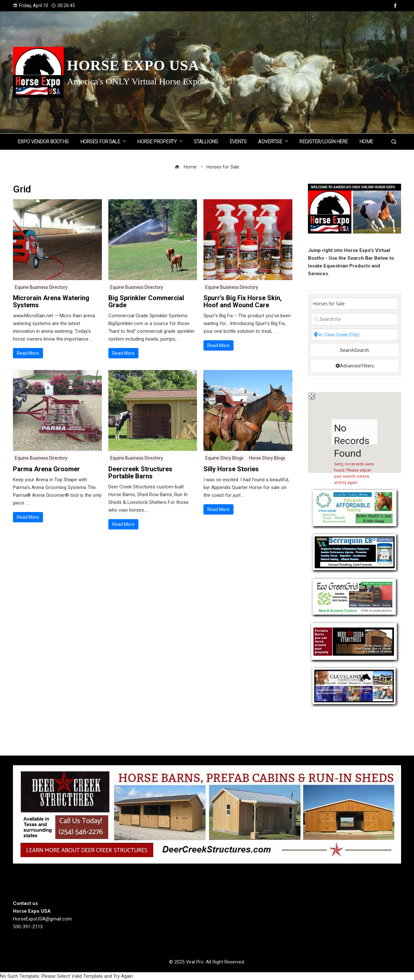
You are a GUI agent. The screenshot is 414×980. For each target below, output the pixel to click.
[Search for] (354, 319)
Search (354, 350)
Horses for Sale (104, 141)
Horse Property (160, 141)
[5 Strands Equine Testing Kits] (354, 508)
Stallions (206, 142)
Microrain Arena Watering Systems (51, 301)
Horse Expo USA (133, 65)
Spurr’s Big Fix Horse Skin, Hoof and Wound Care (243, 301)
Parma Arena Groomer (46, 469)
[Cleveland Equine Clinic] (354, 687)
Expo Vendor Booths (43, 142)
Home (366, 142)
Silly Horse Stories (231, 469)
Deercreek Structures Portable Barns (140, 473)
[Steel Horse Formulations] (354, 552)
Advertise (273, 141)
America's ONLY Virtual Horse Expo (134, 81)
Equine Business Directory (41, 287)
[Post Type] (354, 304)
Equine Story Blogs (224, 458)
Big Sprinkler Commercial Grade (146, 301)
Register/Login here (323, 142)
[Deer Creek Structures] (207, 814)
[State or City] (354, 335)
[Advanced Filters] (354, 366)
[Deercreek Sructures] (354, 642)
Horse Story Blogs (267, 458)
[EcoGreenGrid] (354, 597)
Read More (28, 353)
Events (238, 142)
